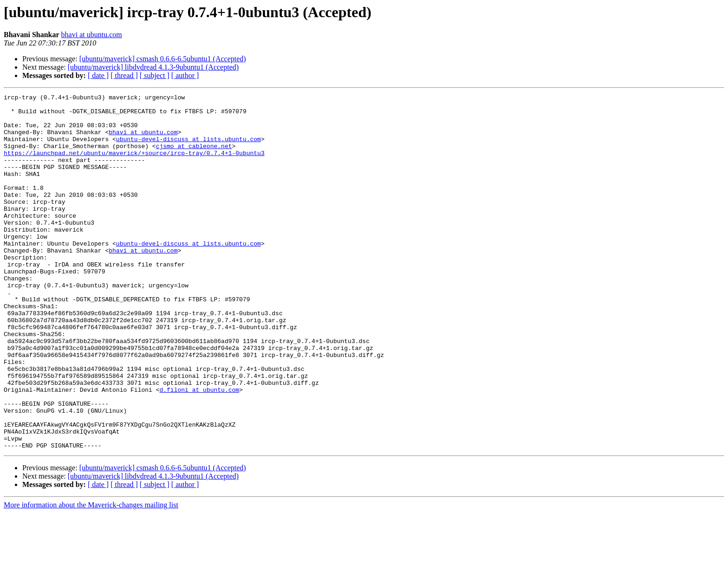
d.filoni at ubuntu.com (199, 449)
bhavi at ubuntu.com (92, 35)
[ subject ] (155, 75)
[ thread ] (124, 75)
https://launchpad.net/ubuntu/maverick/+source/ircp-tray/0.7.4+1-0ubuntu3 (134, 165)
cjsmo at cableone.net (194, 157)
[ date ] (98, 75)
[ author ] (185, 75)
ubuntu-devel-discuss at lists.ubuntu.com (188, 149)
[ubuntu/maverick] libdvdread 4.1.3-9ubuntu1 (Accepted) (153, 67)
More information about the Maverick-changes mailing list (91, 576)
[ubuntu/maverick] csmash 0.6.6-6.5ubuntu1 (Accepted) (163, 59)
